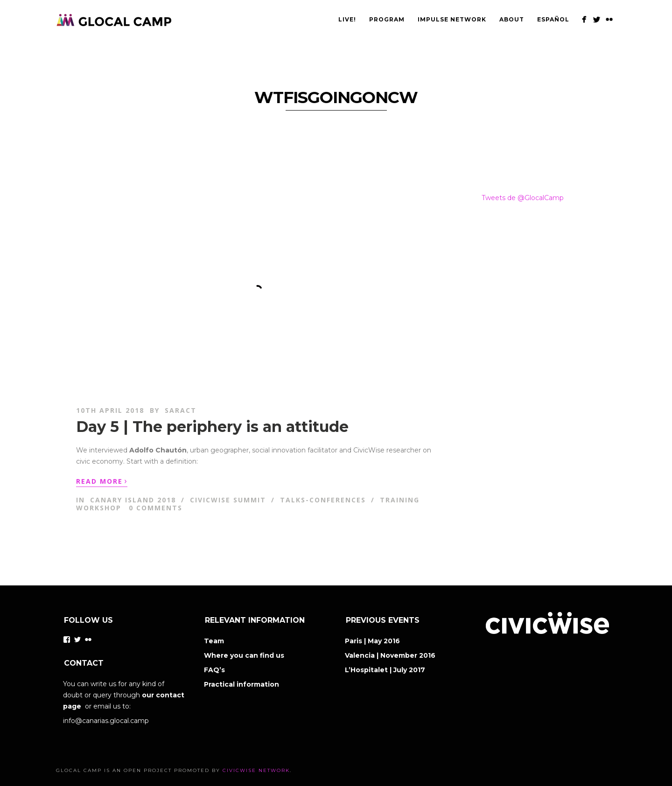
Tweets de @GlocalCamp (523, 198)
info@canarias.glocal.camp (106, 721)
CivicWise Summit (228, 500)
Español (553, 19)
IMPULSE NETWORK (452, 19)
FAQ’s (214, 670)
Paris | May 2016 (372, 641)
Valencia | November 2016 (390, 655)
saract (181, 410)
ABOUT (512, 19)
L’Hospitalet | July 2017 (385, 670)
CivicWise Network (256, 770)
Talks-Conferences (323, 500)
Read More (102, 481)
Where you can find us (244, 655)
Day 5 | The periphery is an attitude (212, 427)
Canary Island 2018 (133, 500)
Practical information (241, 684)
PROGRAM (387, 19)
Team (214, 641)
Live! (347, 19)
